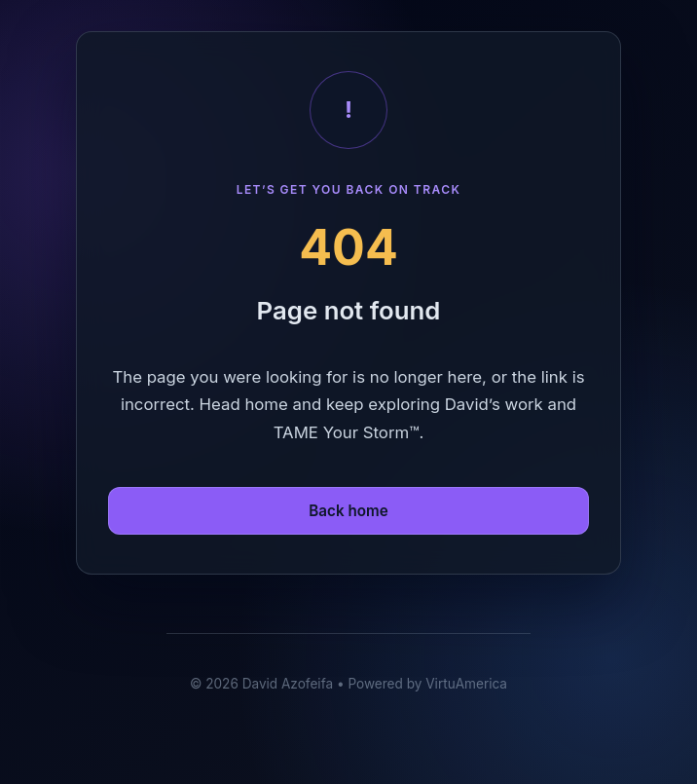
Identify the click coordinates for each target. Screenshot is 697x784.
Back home (348, 511)
